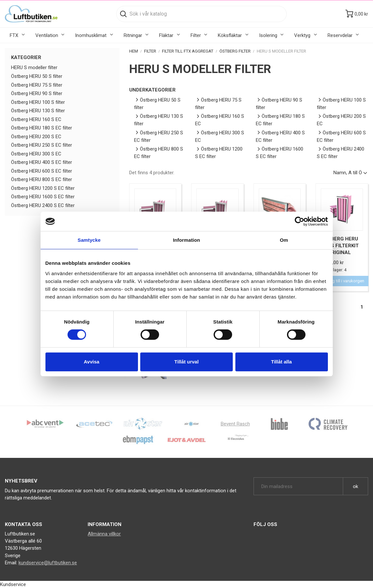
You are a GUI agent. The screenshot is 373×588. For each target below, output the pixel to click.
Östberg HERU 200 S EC (36, 137)
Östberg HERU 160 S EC (36, 119)
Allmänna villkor (104, 534)
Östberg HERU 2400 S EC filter (43, 205)
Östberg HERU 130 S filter (38, 111)
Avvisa (92, 362)
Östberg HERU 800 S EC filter (42, 179)
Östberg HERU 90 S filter (37, 93)
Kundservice (13, 584)
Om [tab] (284, 240)
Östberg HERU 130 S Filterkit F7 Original (340, 246)
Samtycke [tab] (89, 240)
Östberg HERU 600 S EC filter (42, 171)
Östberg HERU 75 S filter (37, 85)
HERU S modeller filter (34, 67)
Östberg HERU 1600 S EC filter (43, 197)
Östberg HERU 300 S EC (36, 154)
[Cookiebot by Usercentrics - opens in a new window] (299, 221)
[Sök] (201, 14)
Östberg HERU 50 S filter (37, 76)
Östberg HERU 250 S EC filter (42, 145)
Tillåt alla (281, 362)
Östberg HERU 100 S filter (38, 102)
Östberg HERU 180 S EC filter (42, 128)
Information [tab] (187, 240)
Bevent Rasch (235, 424)
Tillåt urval (186, 362)
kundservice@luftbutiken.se (48, 563)
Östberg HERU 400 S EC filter (42, 162)
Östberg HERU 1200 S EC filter (43, 188)
